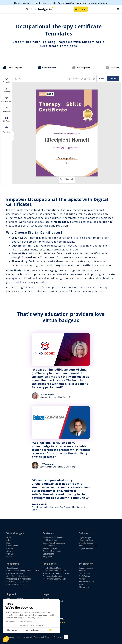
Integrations (48, 557)
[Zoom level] (67, 179)
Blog (8, 543)
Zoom (81, 584)
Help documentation (15, 598)
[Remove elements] (90, 79)
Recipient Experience (52, 551)
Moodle (82, 579)
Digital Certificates (87, 540)
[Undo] (16, 79)
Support (11, 594)
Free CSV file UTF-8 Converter (56, 573)
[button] (118, 9)
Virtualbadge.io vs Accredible (19, 579)
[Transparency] (82, 79)
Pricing (9, 540)
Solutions (85, 533)
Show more (84, 587)
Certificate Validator (15, 573)
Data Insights (48, 554)
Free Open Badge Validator (54, 579)
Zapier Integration (87, 568)
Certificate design (50, 540)
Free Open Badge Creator (54, 576)
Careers (10, 548)
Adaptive (83, 571)
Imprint (46, 598)
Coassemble (84, 573)
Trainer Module (49, 546)
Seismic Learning (86, 582)
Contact (10, 551)
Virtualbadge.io (16, 533)
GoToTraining (85, 576)
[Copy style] (94, 79)
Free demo (14, 604)
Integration (86, 564)
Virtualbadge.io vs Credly (17, 582)
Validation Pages (50, 548)
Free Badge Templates (16, 584)
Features (48, 533)
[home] (40, 9)
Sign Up (10, 554)
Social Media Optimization (54, 543)
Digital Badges (85, 538)
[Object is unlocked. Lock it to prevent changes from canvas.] (86, 79)
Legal (46, 594)
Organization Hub (86, 548)
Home (9, 538)
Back (102, 79)
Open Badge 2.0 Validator (17, 576)
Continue (113, 79)
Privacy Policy (49, 607)
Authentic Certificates (88, 546)
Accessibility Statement (53, 601)
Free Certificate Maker (52, 568)
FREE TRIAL (81, 9)
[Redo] (20, 79)
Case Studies (12, 546)
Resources (13, 564)
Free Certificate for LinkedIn (54, 571)
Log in (9, 557)
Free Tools (49, 564)
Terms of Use (49, 604)
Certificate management (53, 538)
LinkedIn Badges (86, 543)
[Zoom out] (61, 179)
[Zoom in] (72, 179)
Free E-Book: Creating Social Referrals (23, 571)
